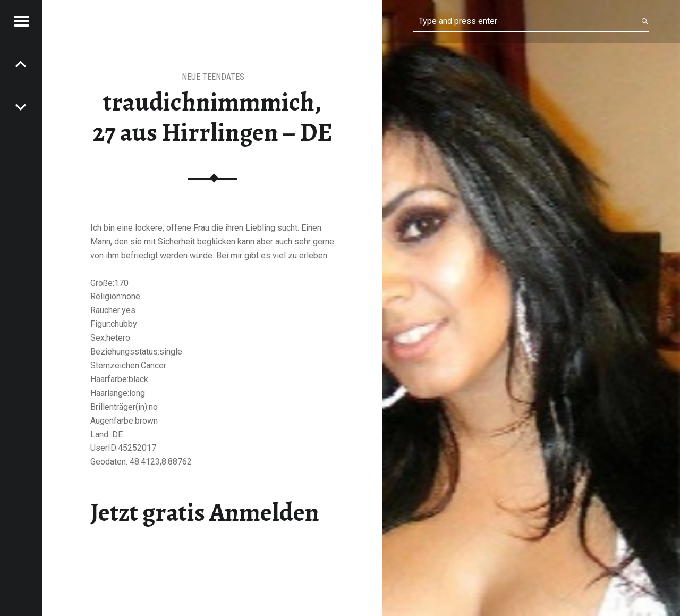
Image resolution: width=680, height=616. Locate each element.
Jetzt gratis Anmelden (205, 512)
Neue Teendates (213, 77)
